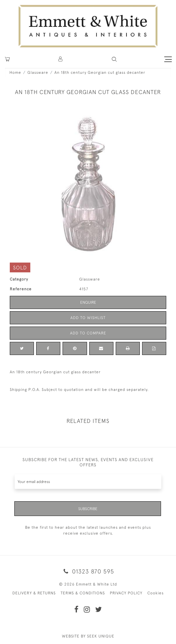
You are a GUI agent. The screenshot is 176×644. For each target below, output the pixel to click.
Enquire (88, 302)
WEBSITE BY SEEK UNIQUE (88, 636)
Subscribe (88, 509)
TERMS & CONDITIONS (83, 593)
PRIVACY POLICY (126, 593)
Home (15, 72)
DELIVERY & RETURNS (34, 593)
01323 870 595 (88, 571)
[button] (114, 59)
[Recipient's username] (88, 482)
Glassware (38, 72)
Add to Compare (88, 333)
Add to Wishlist (88, 318)
